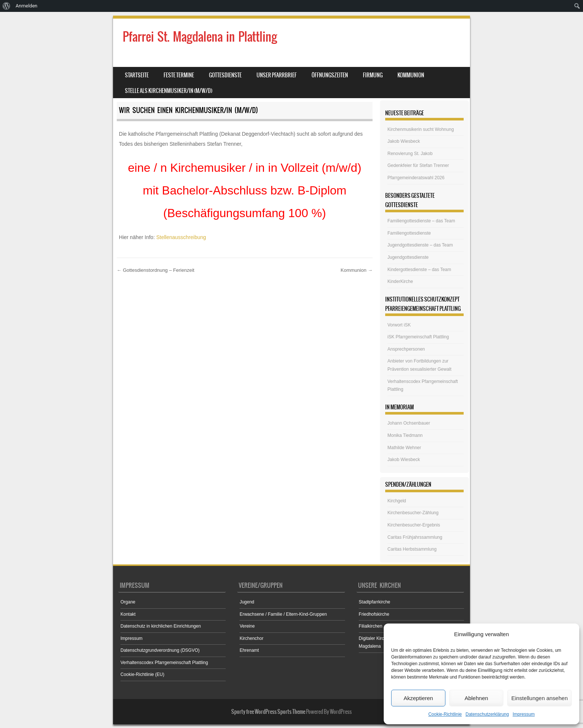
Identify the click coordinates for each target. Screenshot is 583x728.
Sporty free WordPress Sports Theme (268, 712)
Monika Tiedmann (405, 435)
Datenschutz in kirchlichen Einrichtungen (161, 626)
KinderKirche (400, 281)
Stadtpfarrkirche (375, 602)
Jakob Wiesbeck (404, 141)
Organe (128, 602)
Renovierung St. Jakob (410, 154)
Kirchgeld (397, 501)
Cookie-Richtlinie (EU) (142, 674)
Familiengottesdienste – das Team (421, 221)
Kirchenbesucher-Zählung (413, 513)
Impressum (524, 714)
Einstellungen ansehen (539, 698)
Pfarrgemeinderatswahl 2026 (416, 178)
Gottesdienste (225, 75)
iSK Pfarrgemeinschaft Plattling (418, 337)
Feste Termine (179, 75)
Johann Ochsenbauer (409, 423)
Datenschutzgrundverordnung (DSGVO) (160, 650)
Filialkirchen (371, 626)
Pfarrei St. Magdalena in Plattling (200, 37)
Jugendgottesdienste (408, 257)
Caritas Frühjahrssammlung (415, 537)
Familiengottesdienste (409, 233)
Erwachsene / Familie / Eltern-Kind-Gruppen (283, 614)
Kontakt (128, 614)
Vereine (247, 626)
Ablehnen (476, 698)
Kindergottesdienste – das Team (419, 270)
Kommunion (411, 75)
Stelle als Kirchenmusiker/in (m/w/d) (169, 91)
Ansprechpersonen (406, 349)
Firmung (373, 75)
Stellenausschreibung (181, 237)
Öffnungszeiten (330, 75)
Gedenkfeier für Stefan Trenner (418, 165)
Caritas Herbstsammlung (412, 549)
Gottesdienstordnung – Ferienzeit (156, 270)
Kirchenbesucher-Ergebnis (414, 525)
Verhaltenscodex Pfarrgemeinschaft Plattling (164, 663)
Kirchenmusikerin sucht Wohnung (421, 129)
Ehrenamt (249, 650)
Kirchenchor (251, 638)
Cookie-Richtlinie (445, 714)
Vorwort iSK (399, 325)
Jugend (247, 602)
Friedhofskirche (374, 614)
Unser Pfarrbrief (277, 75)
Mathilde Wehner (404, 448)
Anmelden (27, 6)
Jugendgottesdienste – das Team (420, 245)
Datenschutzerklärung (487, 714)
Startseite (137, 75)
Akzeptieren (418, 698)
